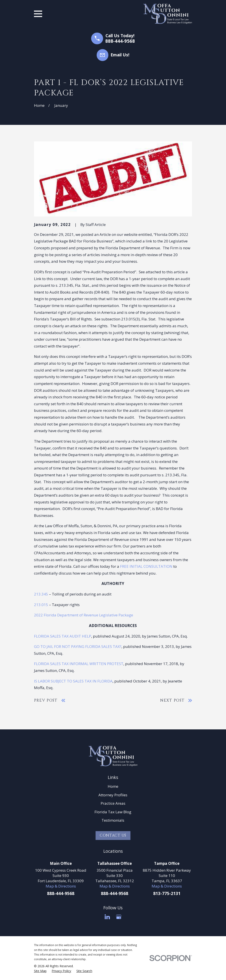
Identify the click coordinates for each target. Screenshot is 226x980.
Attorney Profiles (113, 795)
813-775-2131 (167, 893)
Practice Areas (113, 803)
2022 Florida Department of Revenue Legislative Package (84, 615)
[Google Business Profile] (119, 917)
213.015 (41, 605)
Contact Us (113, 835)
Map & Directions (61, 886)
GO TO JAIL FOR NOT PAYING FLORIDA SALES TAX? (78, 646)
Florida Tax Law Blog (113, 812)
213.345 (41, 594)
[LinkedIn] (107, 917)
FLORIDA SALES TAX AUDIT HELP (63, 636)
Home (113, 786)
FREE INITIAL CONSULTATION (146, 566)
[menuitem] (40, 971)
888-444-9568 (120, 41)
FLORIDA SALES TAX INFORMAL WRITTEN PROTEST (79, 664)
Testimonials (113, 820)
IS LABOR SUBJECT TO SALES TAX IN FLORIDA (73, 681)
